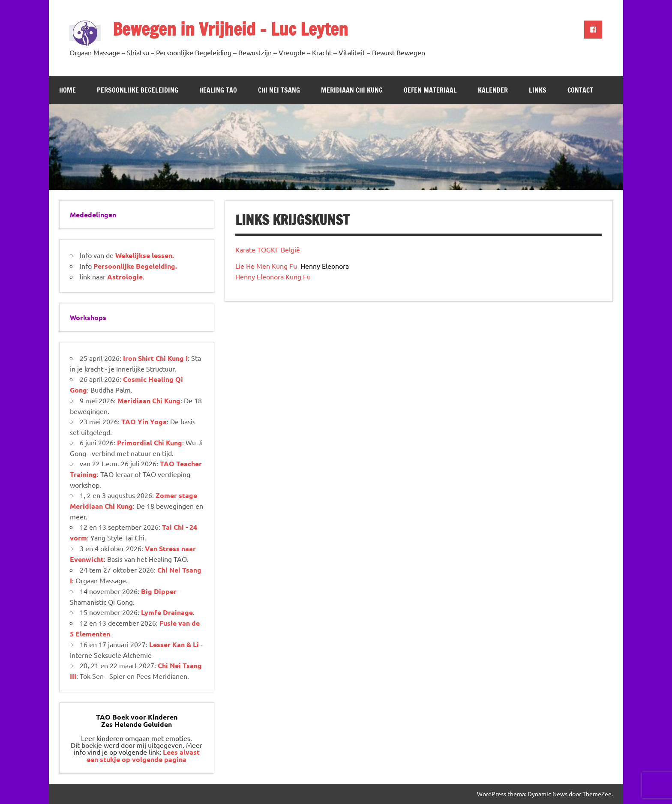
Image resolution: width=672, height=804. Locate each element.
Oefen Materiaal (430, 90)
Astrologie (125, 277)
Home (67, 90)
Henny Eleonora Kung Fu (273, 276)
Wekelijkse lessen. (145, 255)
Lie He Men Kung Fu (267, 266)
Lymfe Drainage (167, 612)
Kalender (493, 90)
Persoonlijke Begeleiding (138, 90)
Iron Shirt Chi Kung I (155, 358)
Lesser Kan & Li (174, 644)
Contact (580, 90)
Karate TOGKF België (268, 249)
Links (538, 90)
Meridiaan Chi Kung (352, 90)
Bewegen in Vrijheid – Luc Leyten (230, 29)
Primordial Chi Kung (150, 442)
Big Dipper (159, 591)
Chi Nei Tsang (279, 90)
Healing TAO (218, 90)
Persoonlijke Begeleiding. (135, 266)
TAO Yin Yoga (144, 421)
